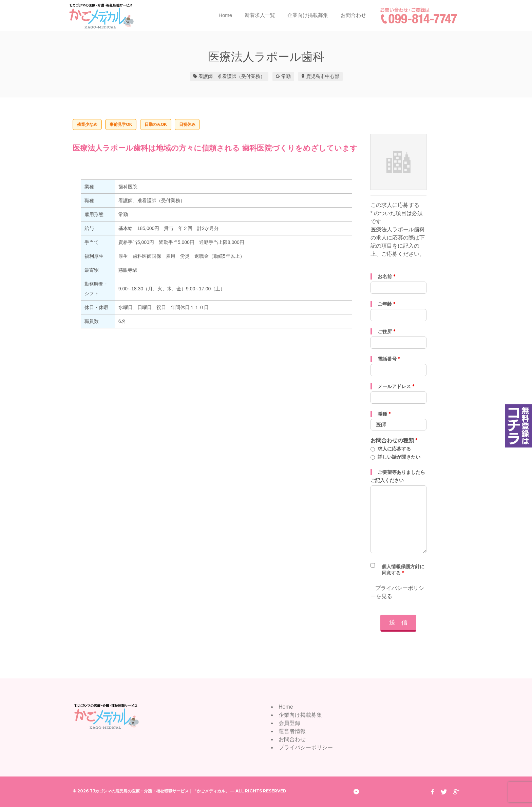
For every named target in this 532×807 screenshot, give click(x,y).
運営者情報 (292, 731)
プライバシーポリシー (306, 747)
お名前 (386, 276)
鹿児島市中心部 (323, 76)
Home (225, 15)
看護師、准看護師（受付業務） (232, 76)
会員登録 (289, 723)
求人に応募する (394, 449)
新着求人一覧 (260, 15)
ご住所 (386, 331)
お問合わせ (353, 15)
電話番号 (389, 359)
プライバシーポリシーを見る (397, 592)
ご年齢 (386, 304)
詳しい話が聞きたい (399, 457)
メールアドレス (396, 386)
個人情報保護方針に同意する (403, 570)
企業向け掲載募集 (308, 15)
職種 (384, 414)
